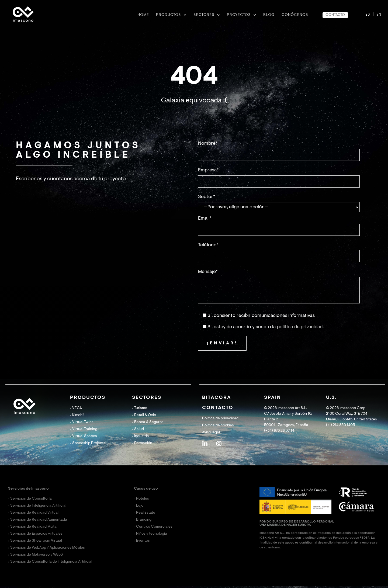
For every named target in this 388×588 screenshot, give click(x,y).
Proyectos (242, 15)
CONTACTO (335, 15)
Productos (171, 15)
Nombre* (208, 144)
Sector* (207, 197)
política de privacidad (300, 327)
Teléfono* (208, 245)
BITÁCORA (217, 398)
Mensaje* (208, 272)
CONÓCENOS (295, 15)
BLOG (269, 15)
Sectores (207, 15)
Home (143, 15)
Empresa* (208, 170)
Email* (205, 219)
